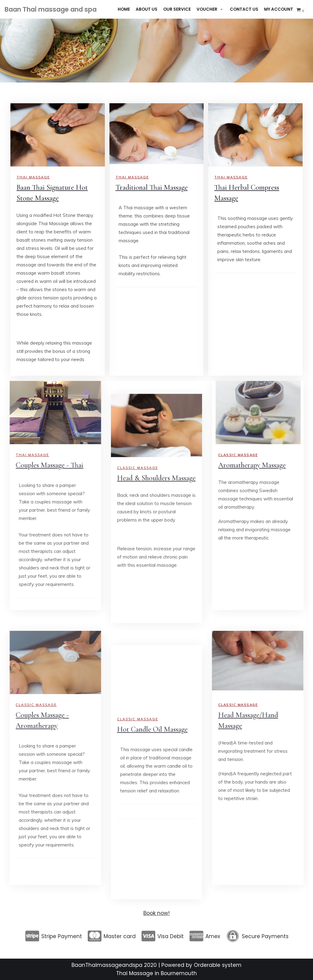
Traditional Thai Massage (152, 187)
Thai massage (33, 177)
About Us (147, 9)
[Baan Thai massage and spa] (51, 9)
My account (279, 9)
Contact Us (244, 9)
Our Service (177, 9)
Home (124, 9)
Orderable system (218, 965)
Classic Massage (138, 955)
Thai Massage (132, 177)
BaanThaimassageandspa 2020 (114, 965)
